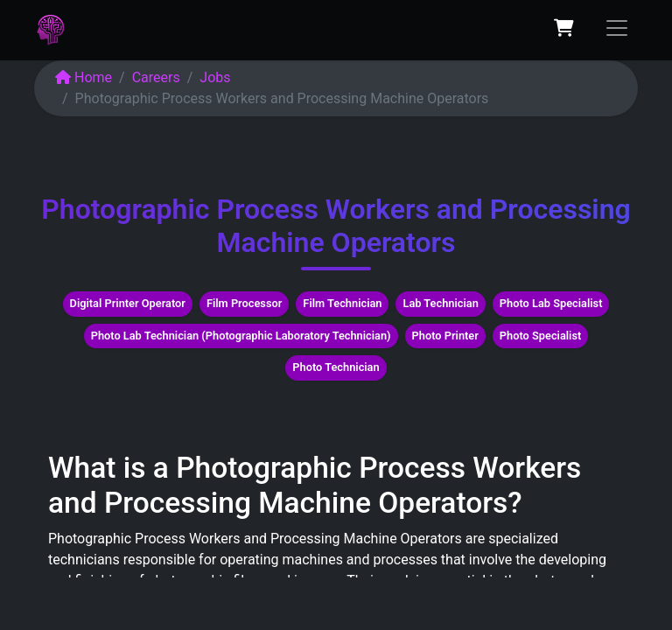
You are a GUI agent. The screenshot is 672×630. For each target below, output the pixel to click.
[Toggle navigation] (617, 28)
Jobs (215, 77)
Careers (156, 77)
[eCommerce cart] (563, 28)
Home (84, 77)
